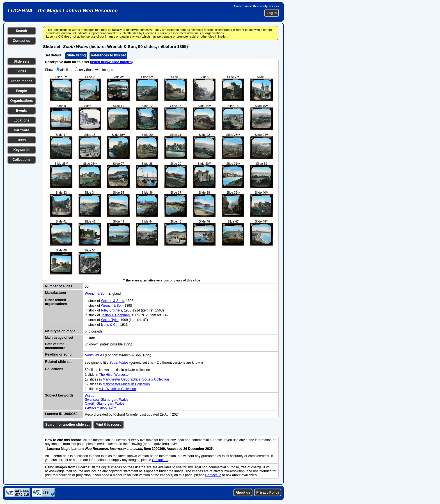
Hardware (21, 130)
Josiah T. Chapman (115, 315)
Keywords (21, 150)
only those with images (96, 70)
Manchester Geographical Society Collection (136, 379)
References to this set (108, 55)
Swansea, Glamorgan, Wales (106, 400)
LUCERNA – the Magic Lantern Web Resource (63, 11)
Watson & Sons (113, 301)
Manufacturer (56, 293)
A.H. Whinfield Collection (117, 389)
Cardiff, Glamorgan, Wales (105, 404)
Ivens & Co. (110, 325)
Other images (21, 81)
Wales (89, 396)
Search (21, 31)
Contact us (21, 41)
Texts (21, 140)
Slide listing (76, 55)
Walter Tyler (110, 320)
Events (21, 111)
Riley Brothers (112, 310)
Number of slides (59, 286)
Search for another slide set (67, 425)
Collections (21, 160)
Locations (21, 120)
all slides (67, 70)
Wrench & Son (96, 294)
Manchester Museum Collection (126, 384)
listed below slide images (111, 62)
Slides (21, 71)
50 (87, 287)
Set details (53, 55)
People (21, 91)
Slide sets (21, 61)
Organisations (21, 101)
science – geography (100, 407)
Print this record (108, 425)
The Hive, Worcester (114, 375)
